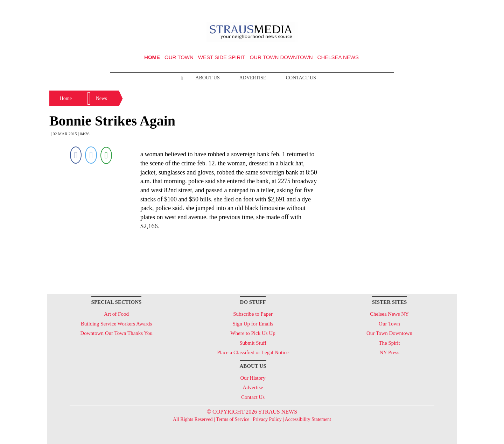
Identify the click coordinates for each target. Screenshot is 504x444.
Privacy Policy (267, 419)
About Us (207, 78)
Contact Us (301, 78)
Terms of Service (233, 419)
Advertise (253, 78)
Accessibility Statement (308, 419)
